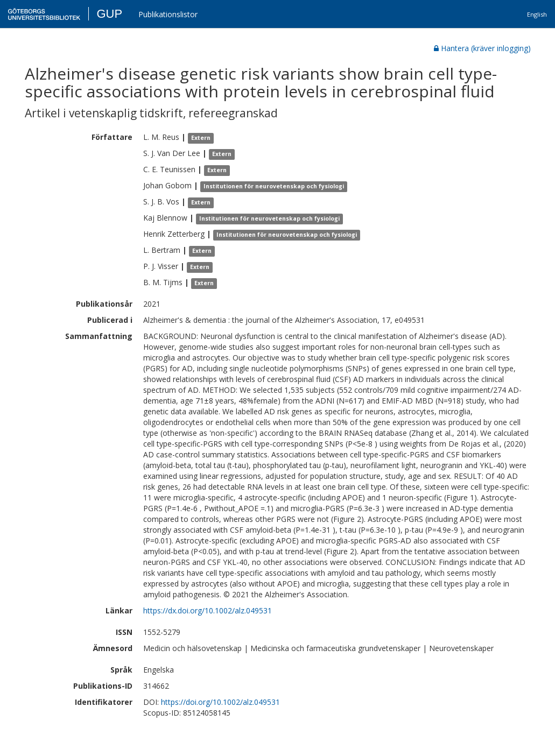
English (537, 14)
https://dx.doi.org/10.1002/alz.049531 (208, 610)
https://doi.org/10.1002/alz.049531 (220, 702)
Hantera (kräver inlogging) (482, 48)
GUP (109, 14)
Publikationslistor (168, 14)
